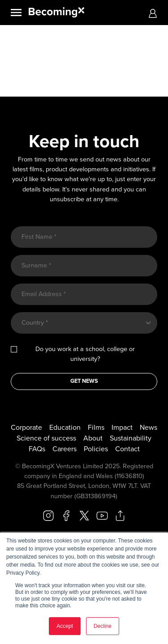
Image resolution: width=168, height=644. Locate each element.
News (149, 428)
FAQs (37, 449)
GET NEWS (84, 381)
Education (65, 428)
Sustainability (131, 438)
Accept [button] (65, 626)
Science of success (46, 438)
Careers (65, 449)
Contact (127, 449)
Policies (96, 449)
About (93, 438)
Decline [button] (103, 626)
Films (96, 428)
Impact (122, 428)
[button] (153, 13)
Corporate (26, 428)
